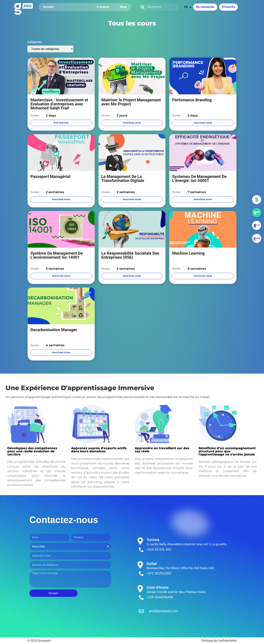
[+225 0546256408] (141, 597)
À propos (103, 7)
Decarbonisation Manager (54, 330)
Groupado (44, 641)
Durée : (35, 115)
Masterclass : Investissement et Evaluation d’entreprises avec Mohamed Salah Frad (59, 104)
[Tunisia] (140, 541)
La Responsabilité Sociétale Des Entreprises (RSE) (130, 255)
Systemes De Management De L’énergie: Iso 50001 (199, 179)
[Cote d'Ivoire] (140, 589)
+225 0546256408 (160, 597)
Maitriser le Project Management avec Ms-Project (131, 102)
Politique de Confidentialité (219, 641)
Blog (123, 7)
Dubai (152, 564)
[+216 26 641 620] (141, 550)
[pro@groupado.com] (141, 611)
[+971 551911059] (141, 574)
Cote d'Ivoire (158, 587)
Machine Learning (188, 253)
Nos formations (75, 7)
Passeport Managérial (50, 177)
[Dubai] (140, 565)
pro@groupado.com (162, 611)
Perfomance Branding (192, 100)
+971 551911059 (159, 573)
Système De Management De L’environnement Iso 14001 (57, 255)
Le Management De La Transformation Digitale (123, 179)
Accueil (48, 7)
